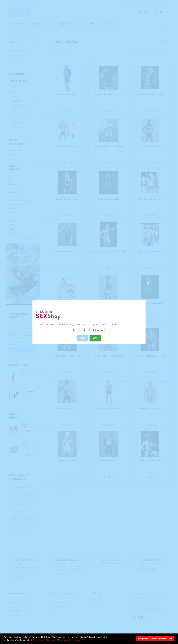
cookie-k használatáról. (73, 640)
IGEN (95, 338)
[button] (85, 641)
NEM (83, 338)
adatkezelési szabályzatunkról (43, 640)
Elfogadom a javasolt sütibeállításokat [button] (155, 639)
